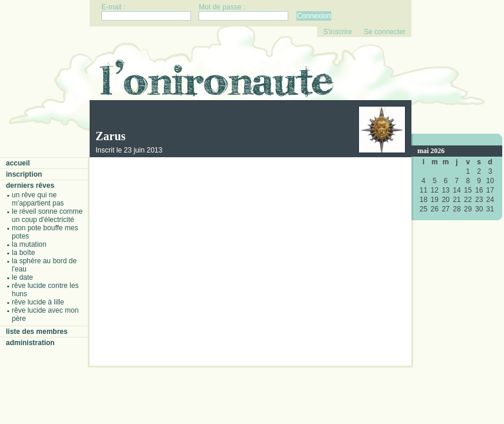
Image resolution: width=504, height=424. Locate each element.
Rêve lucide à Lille (38, 302)
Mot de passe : (222, 7)
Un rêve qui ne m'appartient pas (38, 199)
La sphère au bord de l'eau (44, 265)
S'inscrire (337, 32)
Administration (30, 343)
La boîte (23, 253)
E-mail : (113, 7)
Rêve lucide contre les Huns (45, 290)
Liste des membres (37, 332)
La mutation (29, 244)
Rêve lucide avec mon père (45, 314)
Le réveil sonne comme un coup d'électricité (47, 216)
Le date (22, 277)
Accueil (18, 163)
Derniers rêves (30, 185)
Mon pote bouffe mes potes (45, 232)
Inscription (24, 174)
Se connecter (385, 32)
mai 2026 (431, 151)
